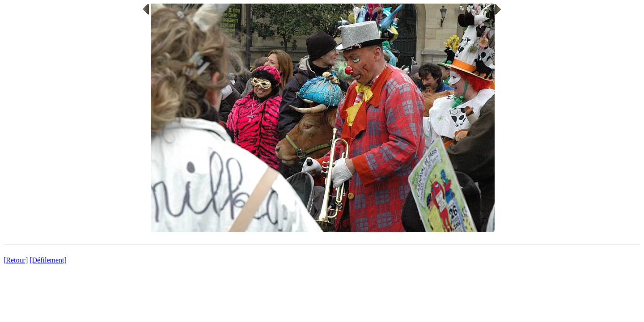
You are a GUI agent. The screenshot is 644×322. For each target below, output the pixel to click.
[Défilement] (48, 260)
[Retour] (16, 260)
